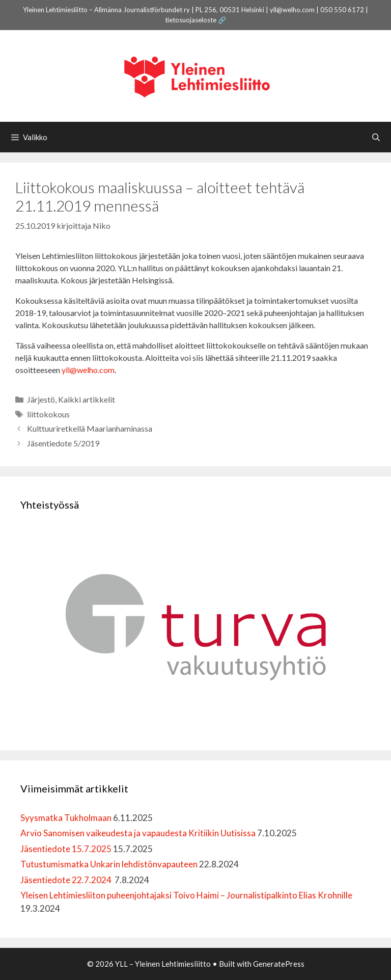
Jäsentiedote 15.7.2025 (66, 849)
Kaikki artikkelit (87, 399)
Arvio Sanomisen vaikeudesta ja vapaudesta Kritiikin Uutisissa (138, 833)
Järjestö (41, 399)
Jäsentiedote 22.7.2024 (67, 880)
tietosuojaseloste (191, 20)
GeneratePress (279, 964)
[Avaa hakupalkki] (376, 137)
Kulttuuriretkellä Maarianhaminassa (90, 428)
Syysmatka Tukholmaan (66, 818)
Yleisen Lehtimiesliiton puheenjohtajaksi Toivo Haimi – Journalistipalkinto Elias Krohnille (186, 895)
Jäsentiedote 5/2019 (63, 443)
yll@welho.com (88, 370)
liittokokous (48, 414)
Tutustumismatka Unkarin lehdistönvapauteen (109, 864)
